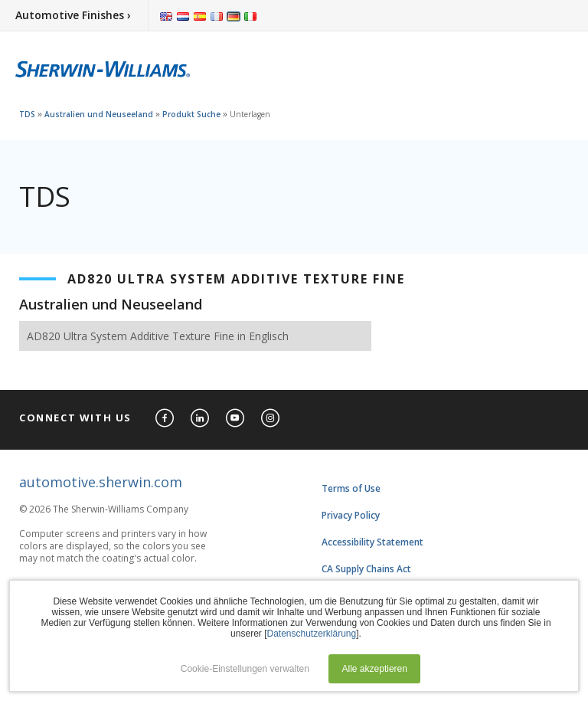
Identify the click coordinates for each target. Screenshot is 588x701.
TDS (27, 114)
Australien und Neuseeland (99, 114)
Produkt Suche (191, 114)
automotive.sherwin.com (101, 482)
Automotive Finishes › (73, 15)
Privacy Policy (351, 515)
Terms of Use (351, 488)
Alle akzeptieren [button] (375, 669)
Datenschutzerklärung (311, 634)
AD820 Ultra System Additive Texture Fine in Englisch (158, 336)
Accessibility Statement (372, 542)
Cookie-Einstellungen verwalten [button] (245, 669)
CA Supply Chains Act (366, 569)
